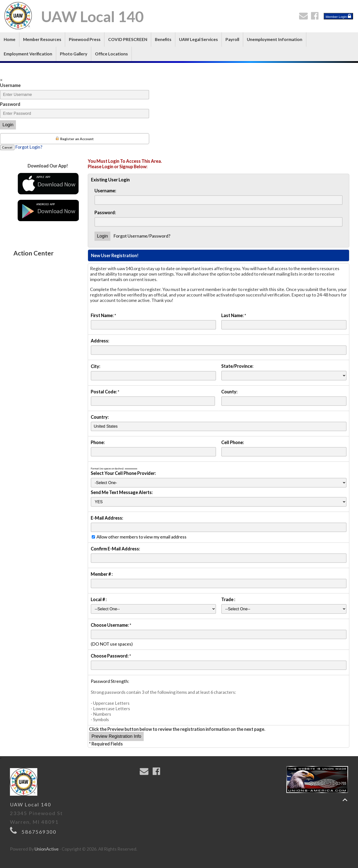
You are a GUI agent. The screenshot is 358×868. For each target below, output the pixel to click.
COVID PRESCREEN (128, 39)
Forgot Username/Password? (142, 236)
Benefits (163, 39)
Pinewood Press (85, 39)
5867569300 (39, 832)
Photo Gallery (74, 54)
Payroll (232, 39)
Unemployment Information (275, 39)
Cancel (7, 147)
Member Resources (42, 39)
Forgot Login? (29, 147)
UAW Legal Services (198, 39)
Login (8, 125)
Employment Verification (28, 54)
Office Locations (111, 54)
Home (10, 39)
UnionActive (47, 849)
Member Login (338, 16)
